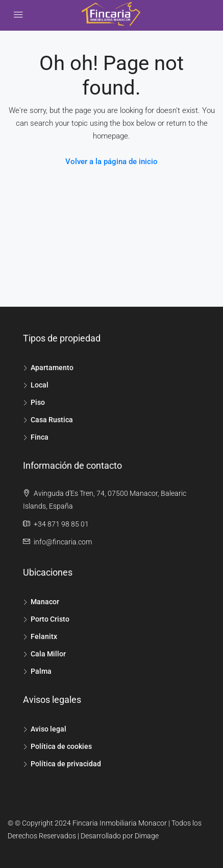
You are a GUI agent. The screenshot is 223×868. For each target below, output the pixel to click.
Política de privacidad (66, 764)
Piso (38, 402)
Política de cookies (61, 746)
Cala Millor (48, 654)
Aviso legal (48, 729)
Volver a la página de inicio (111, 162)
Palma (41, 671)
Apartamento (52, 368)
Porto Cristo (50, 619)
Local (40, 385)
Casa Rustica (52, 420)
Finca (40, 437)
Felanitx (44, 636)
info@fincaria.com (63, 542)
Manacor (45, 602)
